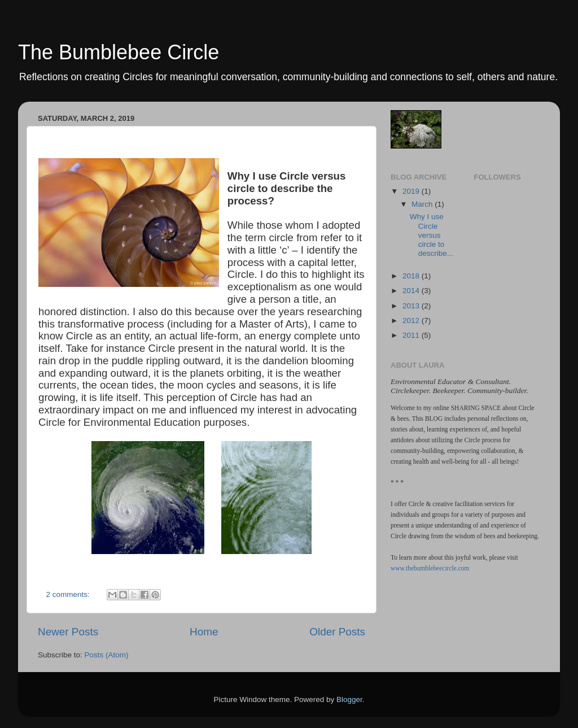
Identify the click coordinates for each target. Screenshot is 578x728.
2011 (412, 335)
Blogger (349, 699)
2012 (412, 321)
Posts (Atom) (107, 655)
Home (204, 632)
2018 (412, 276)
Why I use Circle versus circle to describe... (432, 235)
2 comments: (69, 594)
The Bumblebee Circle (119, 52)
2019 (412, 191)
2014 (412, 291)
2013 (412, 306)
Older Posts (337, 632)
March (423, 204)
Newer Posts (68, 632)
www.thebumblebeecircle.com (430, 568)
